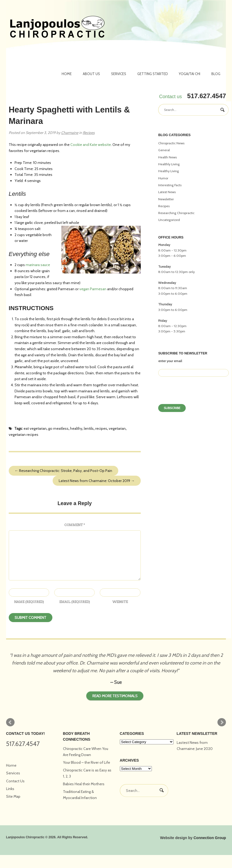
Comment (75, 525)
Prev (10, 722)
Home (67, 74)
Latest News (167, 192)
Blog (216, 74)
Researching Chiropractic (176, 213)
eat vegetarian (35, 428)
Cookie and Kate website (91, 145)
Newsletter (166, 199)
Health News (167, 157)
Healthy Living (169, 171)
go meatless (58, 428)
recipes (101, 428)
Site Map (13, 796)
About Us (91, 74)
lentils (89, 428)
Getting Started (153, 74)
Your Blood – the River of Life (87, 762)
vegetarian (117, 428)
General (164, 150)
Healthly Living (169, 164)
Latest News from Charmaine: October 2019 (97, 481)
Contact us (170, 97)
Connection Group (210, 838)
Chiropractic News (171, 143)
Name (29, 602)
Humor (163, 178)
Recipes (89, 133)
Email (75, 602)
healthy (76, 428)
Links (10, 789)
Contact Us (15, 781)
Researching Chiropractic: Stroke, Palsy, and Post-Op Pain (63, 471)
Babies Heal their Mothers (84, 784)
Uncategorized (169, 220)
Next (222, 722)
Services (119, 74)
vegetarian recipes (24, 435)
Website (120, 602)
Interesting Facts (170, 185)
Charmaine (70, 133)
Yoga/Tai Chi (190, 74)
